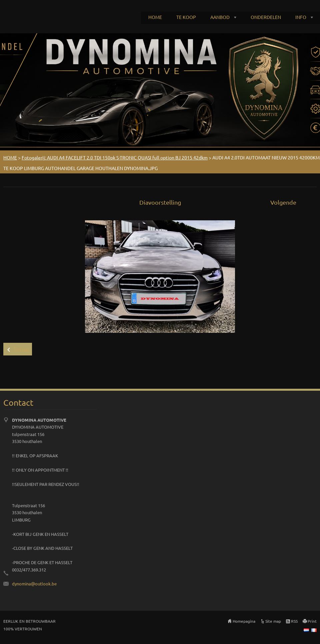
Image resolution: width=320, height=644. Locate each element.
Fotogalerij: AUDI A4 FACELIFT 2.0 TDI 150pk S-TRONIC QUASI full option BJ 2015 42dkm (115, 157)
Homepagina (244, 621)
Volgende (283, 202)
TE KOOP (186, 17)
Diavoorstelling (160, 202)
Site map (273, 621)
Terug (21, 349)
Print (312, 621)
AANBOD (220, 17)
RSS (294, 621)
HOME (155, 17)
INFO (301, 17)
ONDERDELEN (266, 17)
